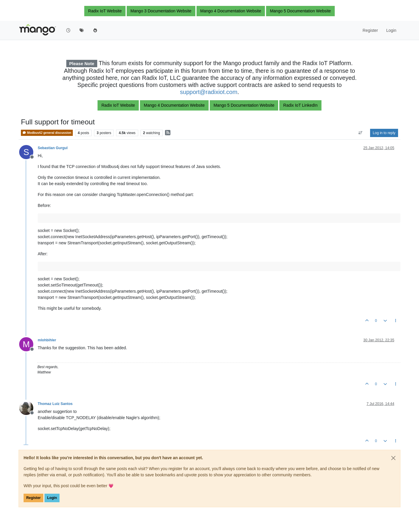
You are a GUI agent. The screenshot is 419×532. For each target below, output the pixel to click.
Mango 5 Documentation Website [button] (300, 11)
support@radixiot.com (209, 92)
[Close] (393, 458)
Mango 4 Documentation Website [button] (231, 11)
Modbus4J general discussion (47, 133)
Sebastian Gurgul (53, 148)
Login (52, 498)
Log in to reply (384, 133)
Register (33, 498)
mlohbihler (47, 340)
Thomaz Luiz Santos (55, 404)
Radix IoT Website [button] (105, 11)
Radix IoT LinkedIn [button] (300, 105)
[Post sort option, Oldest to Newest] (361, 133)
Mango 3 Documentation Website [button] (161, 11)
